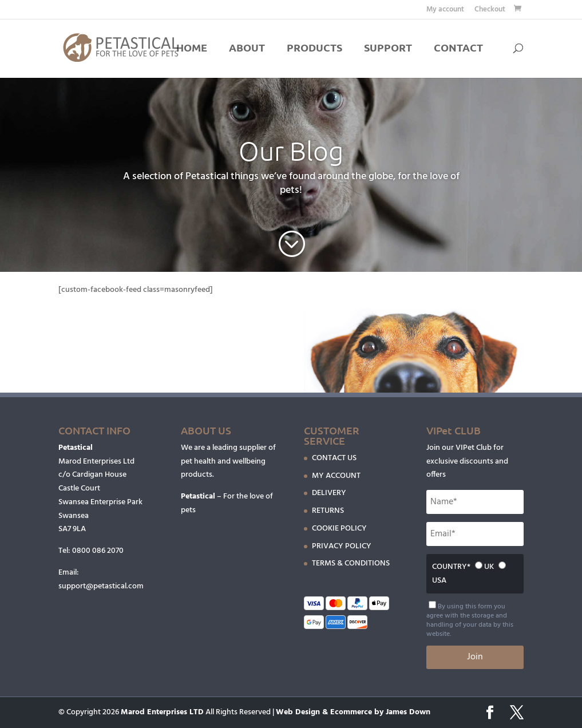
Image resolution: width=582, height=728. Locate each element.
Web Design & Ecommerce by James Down (353, 712)
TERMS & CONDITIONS (351, 563)
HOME (192, 49)
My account (445, 11)
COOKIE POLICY (339, 529)
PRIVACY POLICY (342, 546)
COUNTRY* (451, 567)
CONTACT (458, 49)
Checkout (490, 11)
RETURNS (328, 511)
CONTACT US (334, 458)
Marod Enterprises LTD (162, 712)
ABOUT (247, 49)
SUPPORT (388, 49)
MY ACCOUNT (336, 476)
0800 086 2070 (98, 551)
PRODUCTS (314, 49)
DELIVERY (329, 493)
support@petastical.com (101, 586)
